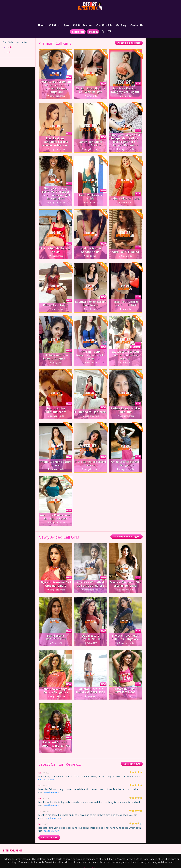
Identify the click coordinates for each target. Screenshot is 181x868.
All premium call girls (129, 34)
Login (93, 23)
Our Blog (121, 15)
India (9, 39)
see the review (46, 771)
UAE (9, 43)
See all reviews (132, 755)
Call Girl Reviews (83, 15)
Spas (66, 15)
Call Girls (54, 15)
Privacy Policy (90, 860)
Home (42, 15)
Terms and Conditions (90, 863)
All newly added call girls (127, 528)
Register (78, 23)
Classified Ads (104, 15)
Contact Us (137, 15)
